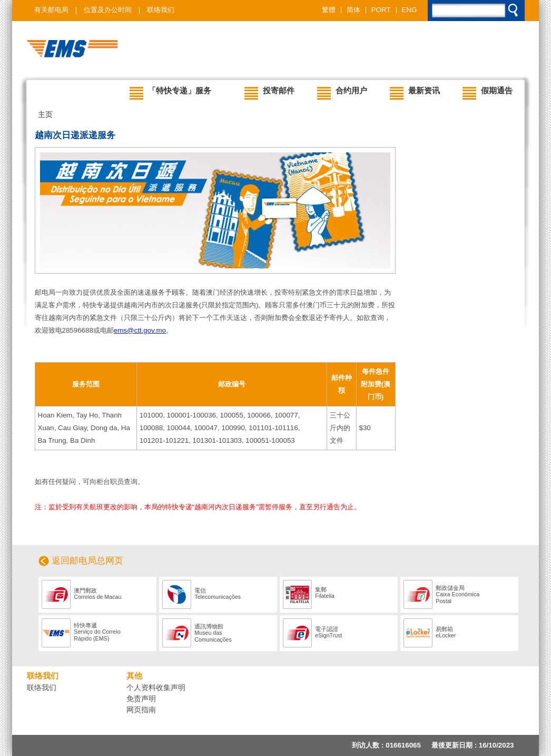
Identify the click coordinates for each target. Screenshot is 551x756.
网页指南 (141, 710)
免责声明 (141, 699)
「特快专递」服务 (170, 93)
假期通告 (488, 93)
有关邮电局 (51, 10)
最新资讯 (415, 93)
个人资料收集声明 (156, 687)
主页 (45, 114)
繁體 (329, 10)
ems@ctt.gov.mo (140, 330)
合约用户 (342, 93)
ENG (410, 10)
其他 (134, 676)
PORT (381, 10)
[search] (477, 13)
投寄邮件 (269, 93)
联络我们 (161, 10)
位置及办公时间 (108, 10)
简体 (353, 10)
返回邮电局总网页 (87, 561)
